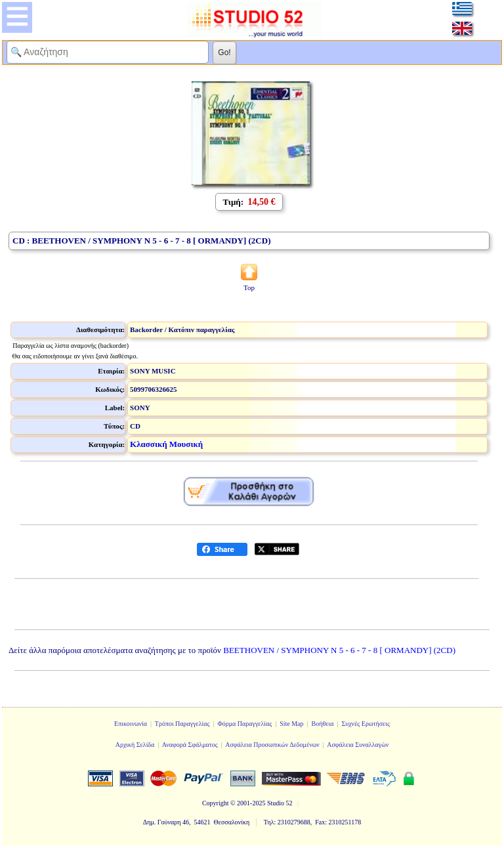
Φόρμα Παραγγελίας (244, 724)
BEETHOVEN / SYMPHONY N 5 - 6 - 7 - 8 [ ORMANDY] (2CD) (339, 650)
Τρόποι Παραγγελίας (182, 724)
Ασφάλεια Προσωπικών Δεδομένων (272, 745)
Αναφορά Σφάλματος (190, 745)
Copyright (216, 803)
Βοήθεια (323, 724)
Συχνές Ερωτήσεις (366, 724)
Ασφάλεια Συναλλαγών (358, 745)
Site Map (291, 724)
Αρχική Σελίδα (135, 745)
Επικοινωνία (131, 724)
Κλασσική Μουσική (166, 444)
